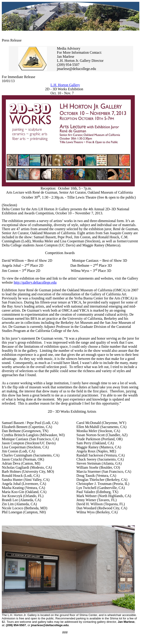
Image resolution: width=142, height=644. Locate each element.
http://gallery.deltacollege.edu (35, 282)
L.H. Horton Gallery (65, 85)
